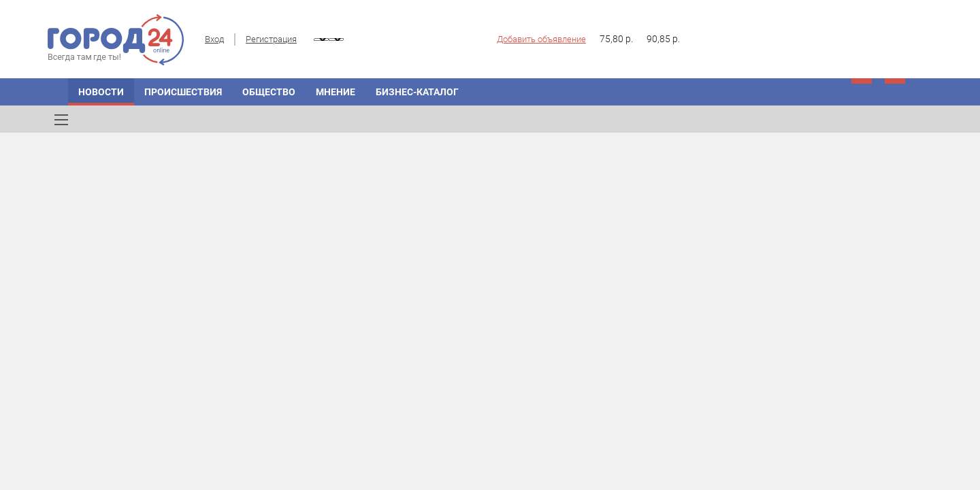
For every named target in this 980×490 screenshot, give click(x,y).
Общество (269, 92)
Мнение (336, 92)
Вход (214, 39)
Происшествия (183, 92)
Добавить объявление (541, 39)
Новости (101, 92)
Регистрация (271, 39)
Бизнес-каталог (417, 92)
